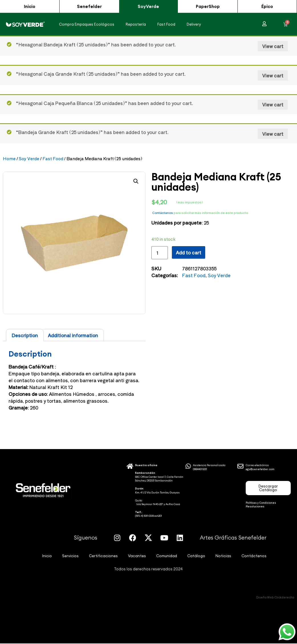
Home (9, 159)
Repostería (136, 24)
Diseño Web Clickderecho (275, 597)
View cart (273, 46)
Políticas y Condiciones (261, 503)
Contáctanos (163, 213)
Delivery (194, 24)
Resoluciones (255, 507)
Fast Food (166, 24)
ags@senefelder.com (260, 469)
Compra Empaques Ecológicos (87, 24)
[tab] (25, 336)
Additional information (73, 336)
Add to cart (189, 253)
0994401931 (200, 469)
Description (25, 336)
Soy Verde (29, 159)
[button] (30, 7)
